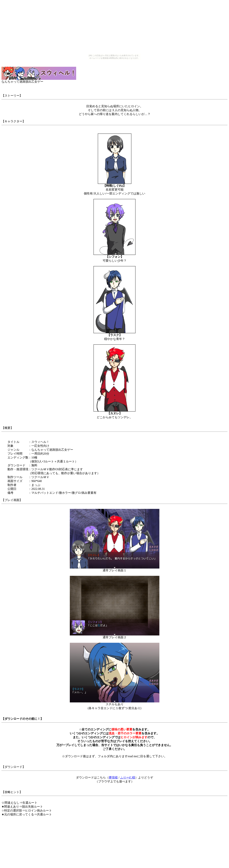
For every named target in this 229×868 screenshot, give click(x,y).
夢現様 (113, 777)
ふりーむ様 (128, 777)
